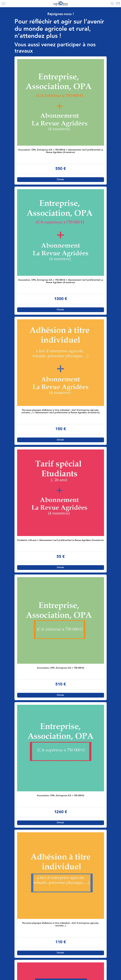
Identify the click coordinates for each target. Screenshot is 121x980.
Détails (61, 180)
